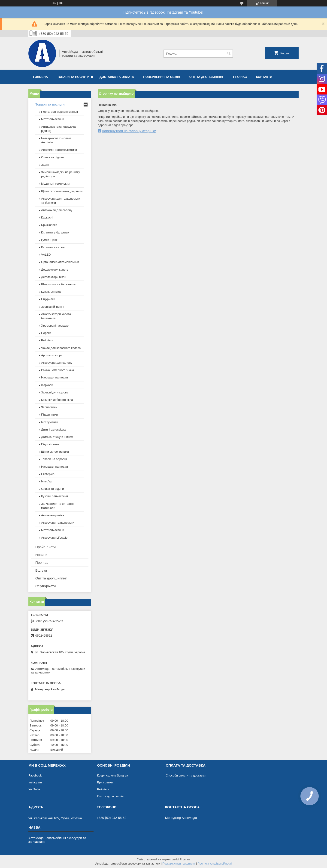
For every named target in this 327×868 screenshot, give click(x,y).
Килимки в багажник (55, 232)
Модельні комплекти (55, 184)
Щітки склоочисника (55, 452)
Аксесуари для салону (57, 363)
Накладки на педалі (55, 377)
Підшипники (49, 415)
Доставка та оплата (117, 77)
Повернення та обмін (162, 77)
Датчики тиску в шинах (57, 437)
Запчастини (49, 407)
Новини (41, 555)
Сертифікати (45, 586)
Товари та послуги (73, 77)
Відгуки (41, 570)
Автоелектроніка (53, 515)
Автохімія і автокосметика (59, 150)
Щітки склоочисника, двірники (62, 191)
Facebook (35, 775)
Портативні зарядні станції (59, 112)
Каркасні (47, 217)
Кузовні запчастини (54, 496)
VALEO (46, 255)
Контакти (264, 77)
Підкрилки (48, 299)
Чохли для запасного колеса (61, 348)
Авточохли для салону (57, 210)
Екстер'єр (48, 474)
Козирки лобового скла (57, 400)
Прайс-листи (45, 547)
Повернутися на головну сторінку (129, 131)
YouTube (34, 789)
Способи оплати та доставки (186, 775)
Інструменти (50, 422)
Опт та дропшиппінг (207, 77)
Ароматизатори (52, 355)
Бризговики (105, 782)
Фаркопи (47, 385)
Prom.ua (185, 859)
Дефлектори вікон (54, 277)
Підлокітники (50, 444)
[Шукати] (229, 54)
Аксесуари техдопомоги (58, 523)
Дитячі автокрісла (53, 430)
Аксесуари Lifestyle (54, 538)
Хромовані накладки (55, 326)
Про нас (240, 77)
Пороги (46, 333)
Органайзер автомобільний (60, 262)
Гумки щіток (49, 240)
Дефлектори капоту (55, 270)
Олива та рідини (52, 157)
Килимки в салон (53, 247)
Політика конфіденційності (215, 864)
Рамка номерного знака (58, 370)
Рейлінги (47, 340)
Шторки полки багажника (58, 284)
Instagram (35, 782)
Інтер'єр (47, 481)
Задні (45, 165)
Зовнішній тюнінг (53, 307)
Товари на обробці (54, 459)
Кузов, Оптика (51, 292)
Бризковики (49, 225)
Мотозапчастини (53, 119)
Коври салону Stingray (112, 775)
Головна (40, 77)
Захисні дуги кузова (55, 392)
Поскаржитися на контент (179, 864)
